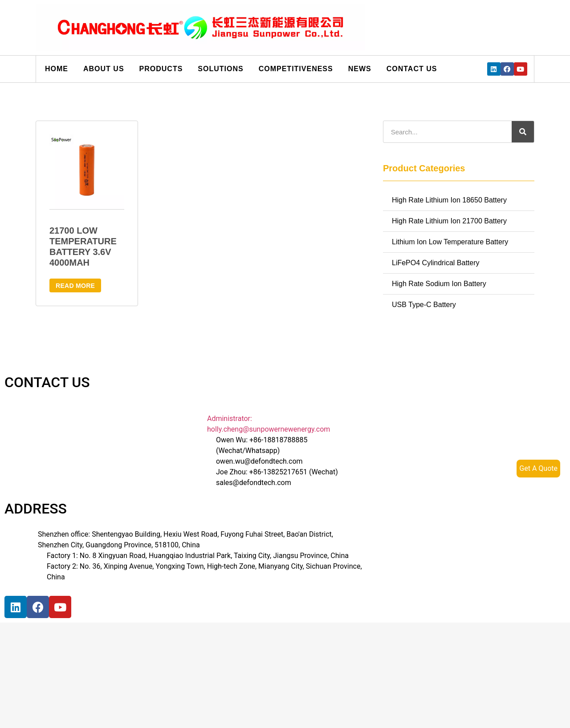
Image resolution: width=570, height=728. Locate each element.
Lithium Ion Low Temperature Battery (450, 242)
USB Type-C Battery (424, 305)
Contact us (412, 69)
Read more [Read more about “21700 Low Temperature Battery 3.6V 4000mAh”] (75, 286)
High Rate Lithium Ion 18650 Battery (449, 200)
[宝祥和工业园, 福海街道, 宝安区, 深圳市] (98, 660)
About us (104, 69)
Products (161, 69)
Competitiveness (296, 69)
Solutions (220, 69)
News (360, 69)
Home (57, 69)
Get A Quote (538, 468)
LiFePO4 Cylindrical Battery (436, 263)
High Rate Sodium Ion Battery (439, 284)
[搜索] (523, 132)
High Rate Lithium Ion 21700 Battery (449, 221)
